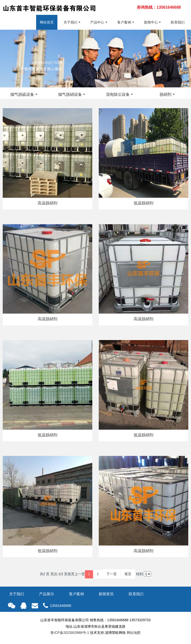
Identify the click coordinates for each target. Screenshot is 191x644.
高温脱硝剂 (48, 203)
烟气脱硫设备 (22, 94)
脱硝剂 (166, 94)
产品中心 (97, 22)
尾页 (128, 574)
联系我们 (178, 22)
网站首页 (47, 22)
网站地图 (134, 633)
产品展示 (47, 594)
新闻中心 (151, 22)
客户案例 (124, 22)
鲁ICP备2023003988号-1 (70, 633)
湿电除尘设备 (118, 94)
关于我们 (71, 22)
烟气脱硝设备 (70, 94)
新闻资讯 (106, 594)
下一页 (112, 574)
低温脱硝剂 (143, 203)
